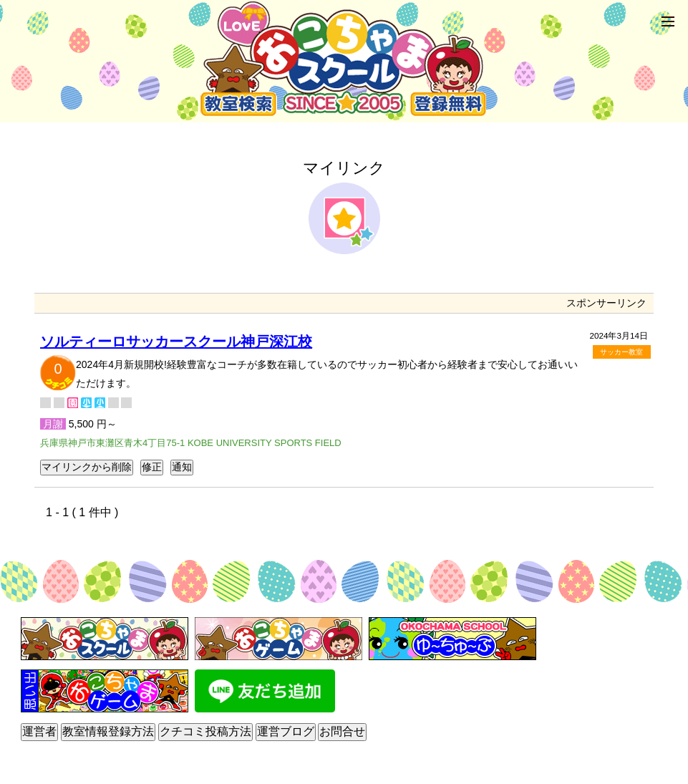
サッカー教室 (621, 352)
